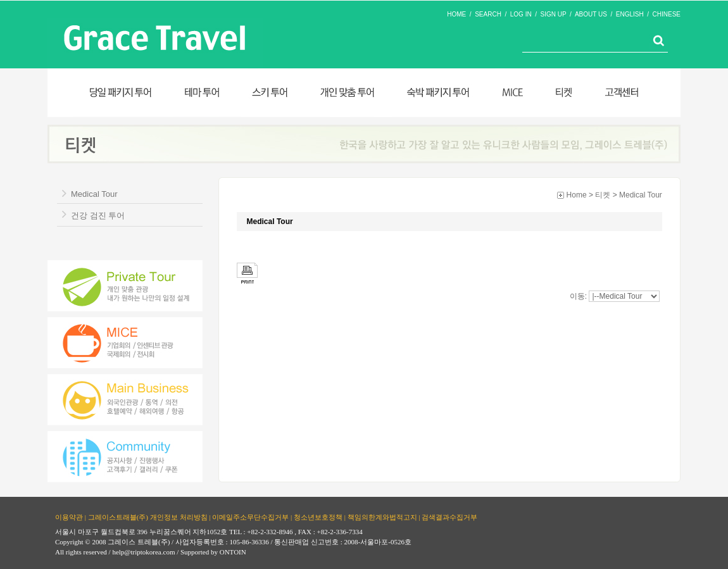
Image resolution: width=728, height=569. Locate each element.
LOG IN (521, 14)
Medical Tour (94, 194)
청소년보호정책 (318, 516)
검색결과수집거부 (449, 516)
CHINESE (667, 14)
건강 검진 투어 (98, 216)
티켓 (603, 195)
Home (577, 195)
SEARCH (488, 14)
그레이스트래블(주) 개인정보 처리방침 (148, 516)
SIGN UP (554, 14)
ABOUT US (591, 14)
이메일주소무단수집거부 (250, 516)
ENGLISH (630, 14)
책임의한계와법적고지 (382, 516)
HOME (456, 14)
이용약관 (69, 516)
